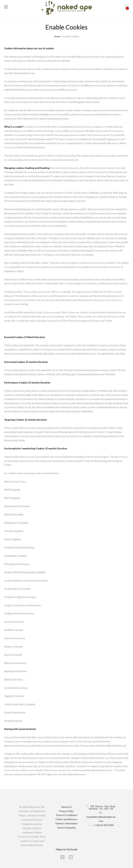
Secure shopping (66, 828)
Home (57, 36)
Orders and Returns (66, 819)
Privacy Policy (66, 811)
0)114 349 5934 (105, 825)
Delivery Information (66, 823)
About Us (66, 807)
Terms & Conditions (66, 815)
